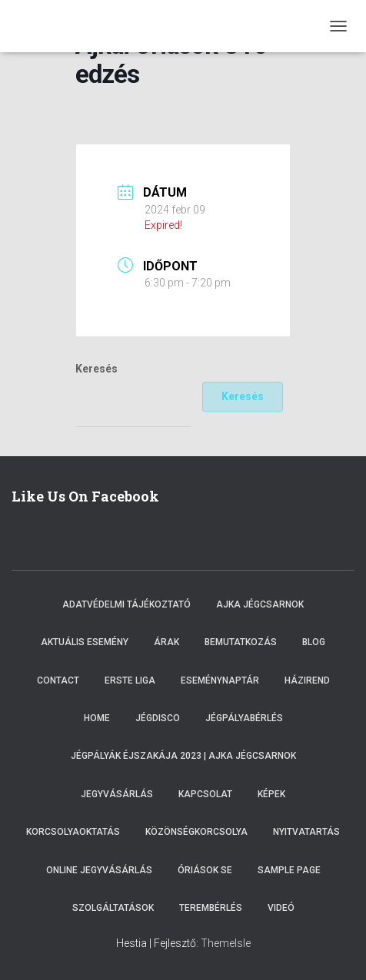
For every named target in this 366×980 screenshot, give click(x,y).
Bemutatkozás (241, 642)
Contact (58, 680)
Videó (281, 908)
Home (97, 718)
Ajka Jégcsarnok (260, 604)
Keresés (96, 369)
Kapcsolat (205, 794)
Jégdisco (158, 718)
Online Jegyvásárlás (99, 870)
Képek (271, 794)
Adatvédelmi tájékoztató (126, 604)
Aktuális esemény (85, 642)
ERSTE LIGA (130, 680)
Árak (166, 642)
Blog (314, 642)
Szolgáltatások (113, 908)
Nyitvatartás (306, 832)
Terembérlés (211, 908)
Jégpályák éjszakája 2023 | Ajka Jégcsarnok (183, 756)
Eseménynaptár (220, 680)
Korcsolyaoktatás (73, 832)
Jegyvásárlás (117, 794)
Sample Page (289, 870)
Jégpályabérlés (244, 718)
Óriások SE (205, 870)
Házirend (307, 680)
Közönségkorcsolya (196, 832)
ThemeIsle (226, 943)
